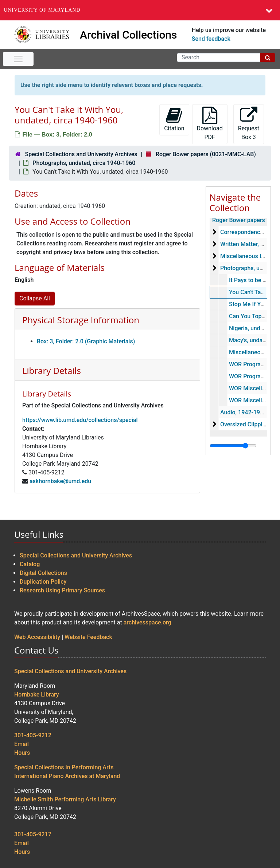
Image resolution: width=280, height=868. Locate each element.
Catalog (30, 564)
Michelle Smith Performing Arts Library (65, 799)
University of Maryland (42, 10)
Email (22, 744)
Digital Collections (43, 573)
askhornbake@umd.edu (60, 481)
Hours (22, 753)
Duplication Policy (43, 582)
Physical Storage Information (81, 320)
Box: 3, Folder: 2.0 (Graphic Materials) (86, 341)
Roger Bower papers (239, 220)
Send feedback (211, 39)
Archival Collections (129, 35)
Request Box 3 (249, 124)
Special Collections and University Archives (81, 154)
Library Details (52, 370)
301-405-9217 (33, 834)
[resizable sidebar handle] (233, 446)
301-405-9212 (33, 735)
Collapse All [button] (35, 298)
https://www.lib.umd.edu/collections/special (80, 420)
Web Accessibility (37, 637)
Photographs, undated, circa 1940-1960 (84, 163)
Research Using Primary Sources (62, 590)
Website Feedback (88, 637)
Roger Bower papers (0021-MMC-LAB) (206, 154)
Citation (174, 119)
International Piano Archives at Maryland (67, 776)
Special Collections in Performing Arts (64, 767)
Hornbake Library (37, 695)
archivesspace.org (147, 622)
